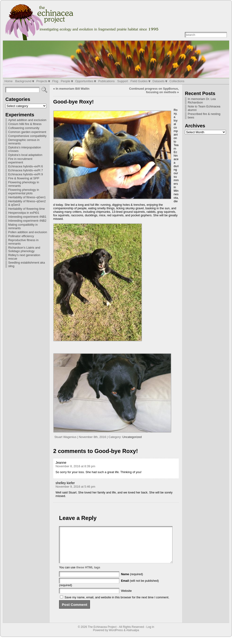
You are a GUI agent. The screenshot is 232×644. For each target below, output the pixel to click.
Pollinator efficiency (21, 236)
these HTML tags (88, 574)
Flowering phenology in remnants (24, 184)
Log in (150, 634)
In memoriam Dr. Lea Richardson (202, 101)
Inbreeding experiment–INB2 (27, 221)
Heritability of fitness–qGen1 (27, 197)
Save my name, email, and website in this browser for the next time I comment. (117, 604)
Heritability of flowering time (26, 209)
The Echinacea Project (102, 634)
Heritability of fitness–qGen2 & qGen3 (27, 203)
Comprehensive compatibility (27, 136)
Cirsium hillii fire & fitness (25, 124)
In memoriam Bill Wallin (73, 89)
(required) (132, 581)
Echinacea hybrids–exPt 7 (26, 170)
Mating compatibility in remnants (23, 226)
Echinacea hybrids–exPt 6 (26, 166)
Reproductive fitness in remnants (23, 242)
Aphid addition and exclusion (27, 120)
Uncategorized (132, 437)
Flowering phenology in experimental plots (24, 191)
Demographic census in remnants (24, 142)
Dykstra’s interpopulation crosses (25, 149)
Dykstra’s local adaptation (25, 155)
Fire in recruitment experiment (20, 161)
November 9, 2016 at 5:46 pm (75, 487)
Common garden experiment (27, 132)
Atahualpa (133, 637)
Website (126, 598)
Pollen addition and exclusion (28, 232)
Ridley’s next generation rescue (24, 257)
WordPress (116, 637)
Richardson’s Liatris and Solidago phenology (24, 249)
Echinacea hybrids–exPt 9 (26, 174)
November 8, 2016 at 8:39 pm (75, 466)
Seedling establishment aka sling (27, 264)
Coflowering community (24, 128)
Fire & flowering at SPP (24, 178)
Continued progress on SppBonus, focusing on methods (154, 90)
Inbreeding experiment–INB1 (27, 217)
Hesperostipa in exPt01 (24, 213)
